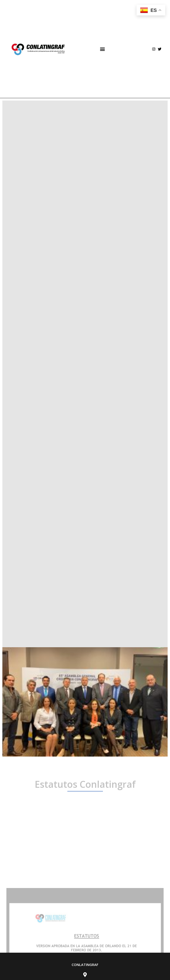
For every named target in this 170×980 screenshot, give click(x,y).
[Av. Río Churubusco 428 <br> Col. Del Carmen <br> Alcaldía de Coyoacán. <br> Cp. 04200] (85, 975)
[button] (103, 49)
